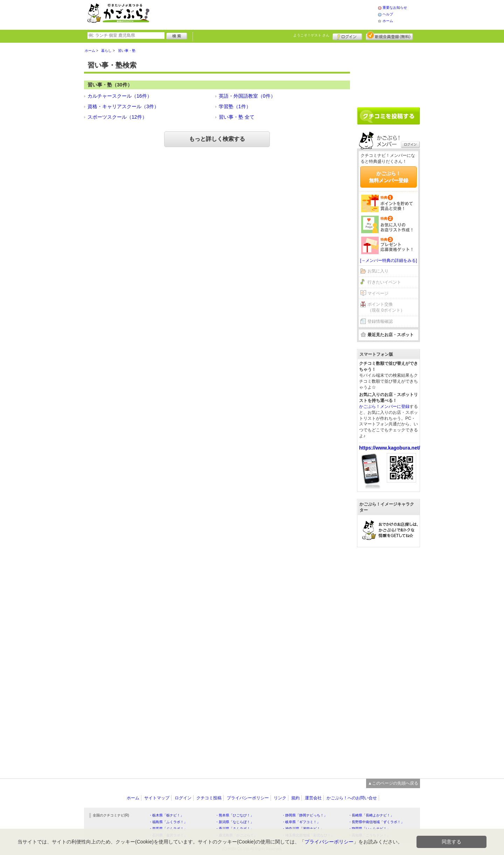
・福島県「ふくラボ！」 (168, 822)
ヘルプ (388, 14)
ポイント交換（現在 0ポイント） (386, 307)
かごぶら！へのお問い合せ (352, 798)
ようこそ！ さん (311, 35)
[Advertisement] (271, 14)
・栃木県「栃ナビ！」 (166, 815)
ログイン (347, 36)
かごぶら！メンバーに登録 (384, 406)
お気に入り (378, 271)
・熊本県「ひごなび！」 (234, 815)
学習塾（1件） (235, 106)
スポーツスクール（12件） (117, 117)
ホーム (388, 21)
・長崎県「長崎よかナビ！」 (371, 815)
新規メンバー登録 (389, 36)
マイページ (378, 293)
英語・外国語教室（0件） (247, 96)
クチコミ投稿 (209, 798)
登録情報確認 (380, 321)
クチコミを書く (388, 116)
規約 (295, 798)
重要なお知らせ (395, 8)
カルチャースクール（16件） (120, 96)
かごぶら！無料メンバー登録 (388, 177)
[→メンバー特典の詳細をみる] (389, 260)
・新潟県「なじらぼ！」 (234, 822)
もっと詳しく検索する (217, 139)
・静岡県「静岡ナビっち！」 (304, 815)
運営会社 (313, 798)
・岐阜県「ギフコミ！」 (301, 822)
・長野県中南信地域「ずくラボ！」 (376, 822)
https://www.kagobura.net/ (390, 448)
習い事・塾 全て (237, 117)
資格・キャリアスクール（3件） (123, 106)
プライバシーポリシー (248, 798)
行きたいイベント (384, 282)
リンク (280, 798)
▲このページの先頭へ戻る (393, 783)
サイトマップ (157, 798)
